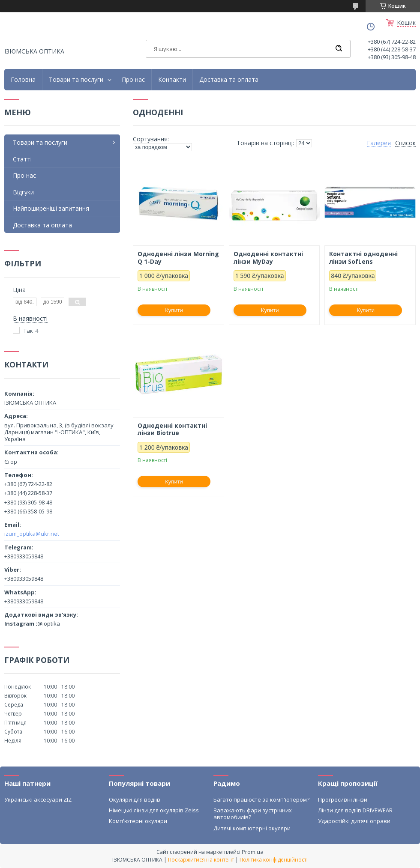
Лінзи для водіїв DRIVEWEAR (355, 810)
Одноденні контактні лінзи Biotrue (172, 429)
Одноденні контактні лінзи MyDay (268, 258)
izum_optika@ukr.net (32, 534)
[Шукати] (339, 49)
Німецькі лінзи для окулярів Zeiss (154, 810)
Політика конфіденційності (274, 860)
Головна (23, 80)
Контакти (172, 80)
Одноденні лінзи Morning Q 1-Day (178, 258)
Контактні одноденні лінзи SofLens (363, 258)
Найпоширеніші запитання (51, 208)
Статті (22, 159)
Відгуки (23, 192)
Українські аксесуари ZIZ (38, 799)
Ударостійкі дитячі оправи (354, 821)
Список (405, 143)
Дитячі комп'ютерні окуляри (252, 828)
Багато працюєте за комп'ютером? (261, 799)
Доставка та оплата (229, 80)
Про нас (133, 80)
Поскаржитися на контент (201, 860)
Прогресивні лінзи (343, 799)
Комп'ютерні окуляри (138, 821)
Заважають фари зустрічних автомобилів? (253, 814)
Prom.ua (253, 852)
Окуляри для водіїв (135, 799)
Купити (174, 310)
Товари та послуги (76, 80)
